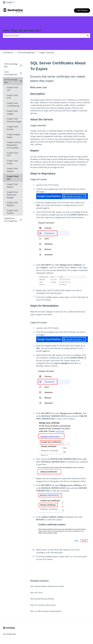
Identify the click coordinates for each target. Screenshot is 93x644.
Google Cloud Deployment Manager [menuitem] (12, 195)
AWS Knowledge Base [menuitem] (11, 65)
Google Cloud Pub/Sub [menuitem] (12, 128)
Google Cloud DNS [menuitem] (12, 154)
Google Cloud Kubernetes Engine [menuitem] (14, 120)
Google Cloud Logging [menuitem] (12, 112)
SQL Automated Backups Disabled (42, 599)
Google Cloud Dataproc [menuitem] (12, 170)
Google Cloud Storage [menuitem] (12, 162)
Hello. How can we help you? (22, 30)
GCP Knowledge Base (26, 53)
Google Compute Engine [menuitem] (13, 136)
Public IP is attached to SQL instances (43, 605)
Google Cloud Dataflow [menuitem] (12, 212)
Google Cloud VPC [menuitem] (12, 89)
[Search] (88, 36)
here (40, 144)
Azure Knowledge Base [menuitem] (11, 73)
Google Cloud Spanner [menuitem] (12, 185)
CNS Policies (82, 10)
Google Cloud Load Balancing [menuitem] (13, 104)
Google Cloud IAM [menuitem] (12, 97)
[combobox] (44, 36)
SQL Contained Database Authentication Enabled (47, 586)
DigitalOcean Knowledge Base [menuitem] (11, 220)
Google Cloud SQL (47, 53)
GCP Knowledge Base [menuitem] (11, 81)
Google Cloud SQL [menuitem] (12, 178)
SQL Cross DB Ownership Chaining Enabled (46, 611)
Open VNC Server (37, 593)
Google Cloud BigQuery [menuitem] (12, 204)
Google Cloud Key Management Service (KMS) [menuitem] (14, 145)
